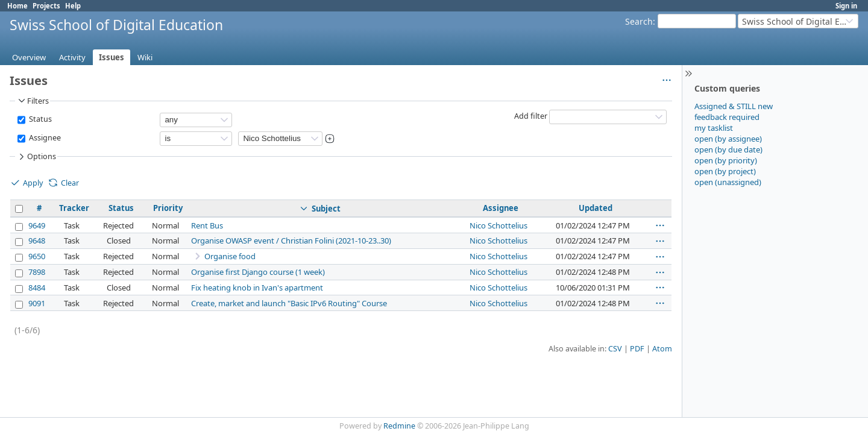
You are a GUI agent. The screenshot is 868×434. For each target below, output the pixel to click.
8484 (37, 288)
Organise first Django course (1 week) (258, 272)
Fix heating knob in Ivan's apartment (257, 288)
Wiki (145, 57)
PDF (637, 349)
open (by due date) (728, 149)
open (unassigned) (728, 182)
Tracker (74, 208)
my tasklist (714, 128)
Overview (29, 57)
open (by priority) (726, 160)
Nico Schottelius (498, 225)
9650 (37, 256)
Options (36, 157)
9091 (37, 303)
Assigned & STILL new (734, 106)
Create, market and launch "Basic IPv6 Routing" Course (289, 303)
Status (39, 119)
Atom (662, 349)
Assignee (44, 138)
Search (639, 21)
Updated (596, 208)
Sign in (846, 6)
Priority (168, 208)
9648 (37, 241)
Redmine (399, 426)
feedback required (727, 117)
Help (73, 6)
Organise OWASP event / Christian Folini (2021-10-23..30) (291, 241)
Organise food (230, 256)
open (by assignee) (728, 139)
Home (17, 6)
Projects (46, 6)
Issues (112, 57)
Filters (33, 101)
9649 (37, 225)
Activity (72, 57)
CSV (615, 349)
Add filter (531, 116)
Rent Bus (207, 225)
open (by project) (725, 171)
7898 (37, 272)
